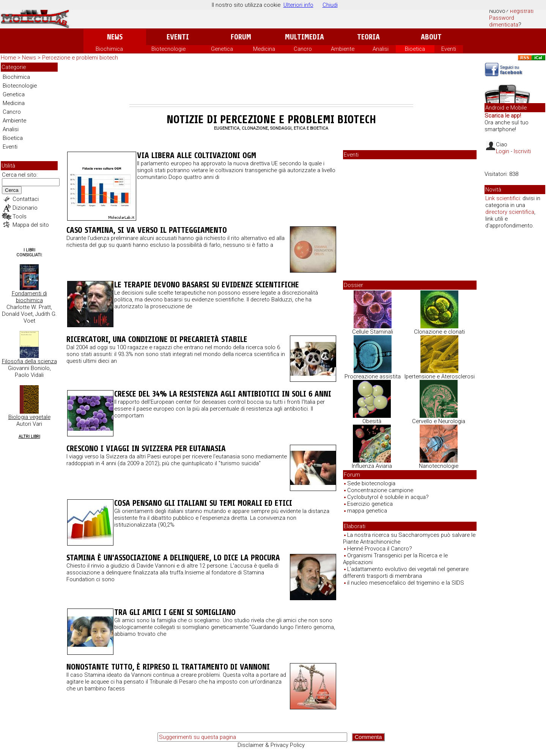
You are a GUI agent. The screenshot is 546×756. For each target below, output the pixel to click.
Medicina (264, 49)
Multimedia (304, 37)
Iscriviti (522, 151)
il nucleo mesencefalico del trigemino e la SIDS (406, 583)
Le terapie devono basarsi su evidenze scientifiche (207, 285)
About (431, 37)
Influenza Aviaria (372, 466)
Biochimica (109, 49)
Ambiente (343, 49)
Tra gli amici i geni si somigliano (175, 612)
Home (8, 58)
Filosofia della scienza (29, 361)
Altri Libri (29, 437)
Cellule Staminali (373, 332)
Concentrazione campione (380, 490)
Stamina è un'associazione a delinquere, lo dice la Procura (173, 558)
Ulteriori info (298, 5)
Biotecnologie (168, 49)
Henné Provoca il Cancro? (380, 549)
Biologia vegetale (29, 417)
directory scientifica (510, 212)
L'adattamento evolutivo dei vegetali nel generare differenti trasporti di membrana (406, 572)
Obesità (372, 421)
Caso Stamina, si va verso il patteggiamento (147, 230)
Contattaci (26, 199)
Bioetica (415, 49)
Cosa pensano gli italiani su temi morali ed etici (203, 503)
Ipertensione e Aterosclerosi (440, 376)
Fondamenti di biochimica (29, 297)
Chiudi (330, 5)
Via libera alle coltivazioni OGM (197, 155)
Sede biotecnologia (371, 483)
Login (503, 151)
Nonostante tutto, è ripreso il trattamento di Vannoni (168, 667)
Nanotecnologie (439, 466)
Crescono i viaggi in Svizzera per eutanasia (146, 449)
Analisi (381, 49)
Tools (20, 216)
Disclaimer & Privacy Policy (271, 745)
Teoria (368, 37)
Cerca (12, 190)
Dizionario (25, 208)
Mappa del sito (31, 225)
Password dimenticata (504, 21)
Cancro (303, 49)
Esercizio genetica (370, 504)
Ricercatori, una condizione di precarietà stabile (157, 339)
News (115, 37)
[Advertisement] (271, 83)
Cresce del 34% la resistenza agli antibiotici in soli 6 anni (223, 394)
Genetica (222, 49)
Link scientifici (503, 198)
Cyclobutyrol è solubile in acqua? (388, 497)
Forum (241, 37)
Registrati (522, 11)
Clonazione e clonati (439, 332)
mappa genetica (367, 511)
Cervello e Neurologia (439, 421)
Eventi (178, 37)
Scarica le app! (503, 116)
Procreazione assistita (373, 376)
